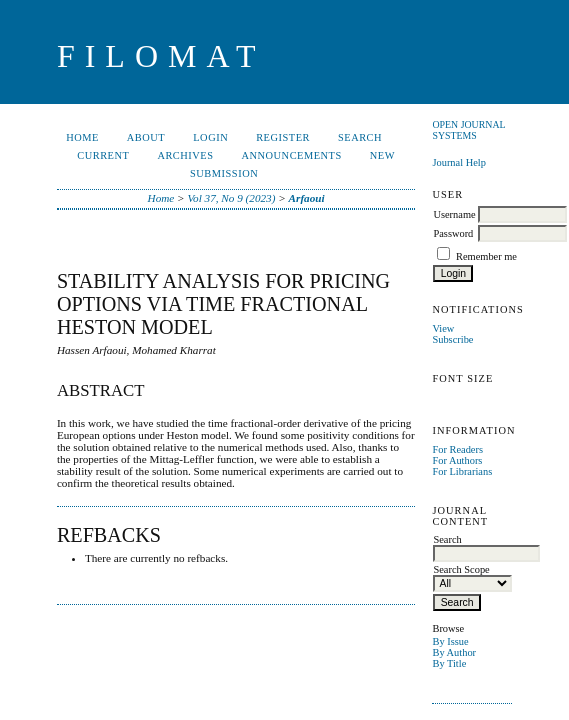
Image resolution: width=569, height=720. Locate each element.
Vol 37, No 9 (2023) (231, 198)
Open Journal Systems (468, 130)
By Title (449, 663)
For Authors (457, 460)
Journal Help (458, 162)
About (146, 137)
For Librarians (462, 471)
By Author (454, 652)
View (443, 328)
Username (454, 214)
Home (82, 137)
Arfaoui (307, 198)
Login (210, 137)
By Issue (450, 641)
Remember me (486, 256)
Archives (185, 155)
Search (360, 137)
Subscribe (452, 339)
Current (103, 155)
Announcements (292, 155)
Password (453, 233)
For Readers (457, 449)
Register (283, 137)
